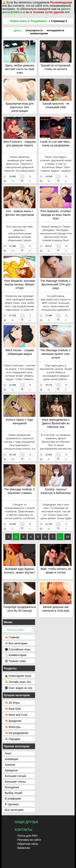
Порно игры (18, 21)
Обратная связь (28, 844)
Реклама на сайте (29, 840)
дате (17, 30)
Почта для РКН (27, 836)
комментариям (39, 34)
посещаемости (55, 30)
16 (67, 537)
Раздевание (39, 21)
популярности (34, 30)
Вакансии (24, 848)
